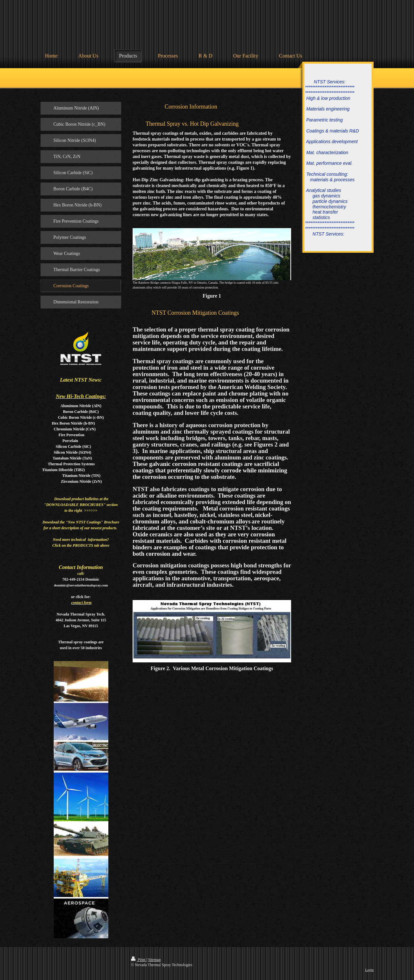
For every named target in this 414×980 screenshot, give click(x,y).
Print (139, 960)
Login (369, 970)
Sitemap (154, 960)
